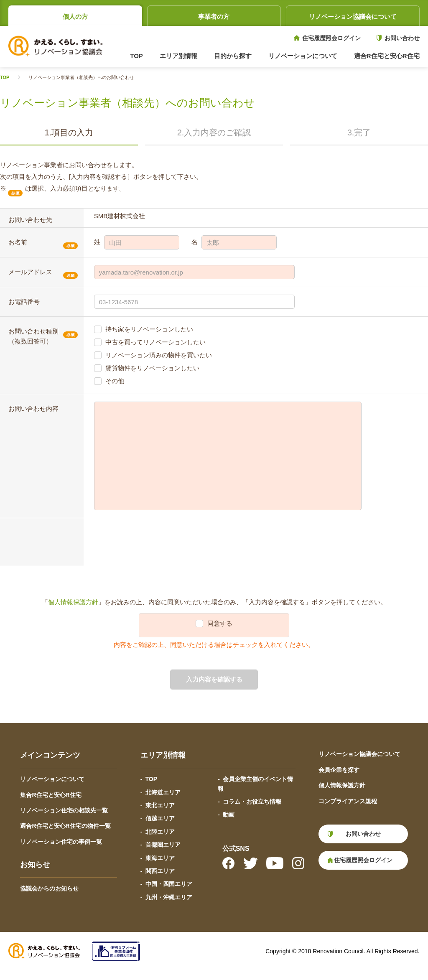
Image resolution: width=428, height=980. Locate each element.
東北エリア (160, 805)
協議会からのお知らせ (49, 888)
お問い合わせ (402, 38)
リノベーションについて (52, 779)
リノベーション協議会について (353, 17)
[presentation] (158, 542)
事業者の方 (214, 17)
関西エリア (160, 871)
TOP (136, 56)
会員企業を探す (339, 770)
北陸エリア (160, 832)
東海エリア (160, 858)
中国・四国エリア (169, 884)
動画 (229, 815)
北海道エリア (163, 792)
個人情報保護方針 (73, 602)
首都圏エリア (163, 845)
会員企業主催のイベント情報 (255, 784)
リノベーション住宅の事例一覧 (61, 842)
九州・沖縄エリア (169, 897)
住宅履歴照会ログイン (331, 38)
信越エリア (160, 818)
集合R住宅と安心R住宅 (51, 795)
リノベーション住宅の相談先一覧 (64, 810)
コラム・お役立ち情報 (252, 802)
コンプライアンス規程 (348, 801)
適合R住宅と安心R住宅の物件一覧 (65, 826)
